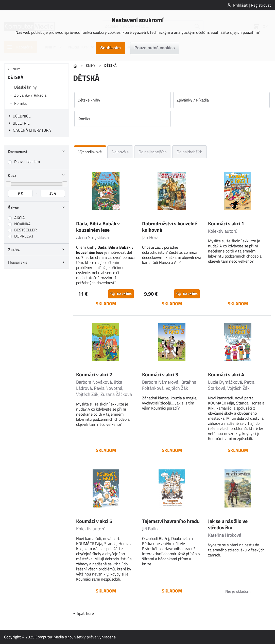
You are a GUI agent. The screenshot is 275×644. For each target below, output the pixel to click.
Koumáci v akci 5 (94, 521)
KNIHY (91, 65)
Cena (12, 175)
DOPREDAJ (24, 236)
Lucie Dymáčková (225, 382)
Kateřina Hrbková (225, 535)
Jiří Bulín (150, 529)
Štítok (14, 208)
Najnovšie (120, 152)
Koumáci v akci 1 (226, 223)
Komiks (20, 103)
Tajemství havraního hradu (171, 521)
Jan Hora (150, 237)
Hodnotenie (18, 262)
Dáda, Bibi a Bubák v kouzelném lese (98, 227)
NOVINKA (22, 224)
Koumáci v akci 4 (226, 374)
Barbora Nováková (94, 382)
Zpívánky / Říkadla (30, 95)
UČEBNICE (22, 116)
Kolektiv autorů (223, 231)
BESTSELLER (25, 230)
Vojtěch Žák (87, 394)
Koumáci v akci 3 (160, 374)
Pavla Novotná (108, 388)
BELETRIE (21, 123)
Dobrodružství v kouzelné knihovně (170, 227)
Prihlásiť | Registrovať (252, 5)
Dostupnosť (18, 151)
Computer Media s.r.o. (54, 637)
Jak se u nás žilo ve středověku (228, 524)
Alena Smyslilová (92, 237)
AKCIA (20, 218)
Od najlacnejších (153, 152)
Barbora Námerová (160, 382)
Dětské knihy (25, 87)
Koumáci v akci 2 (94, 374)
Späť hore (85, 613)
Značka (14, 250)
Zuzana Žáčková (116, 394)
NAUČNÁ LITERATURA (32, 130)
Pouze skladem (27, 162)
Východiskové (90, 152)
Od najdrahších (190, 152)
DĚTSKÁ (15, 77)
